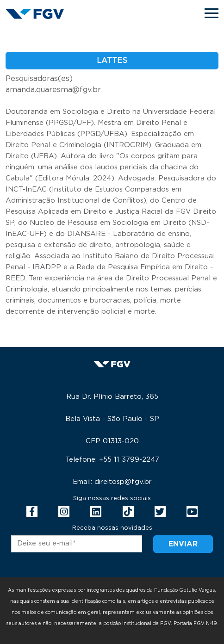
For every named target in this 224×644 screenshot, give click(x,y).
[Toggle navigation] (212, 13)
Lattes (112, 61)
